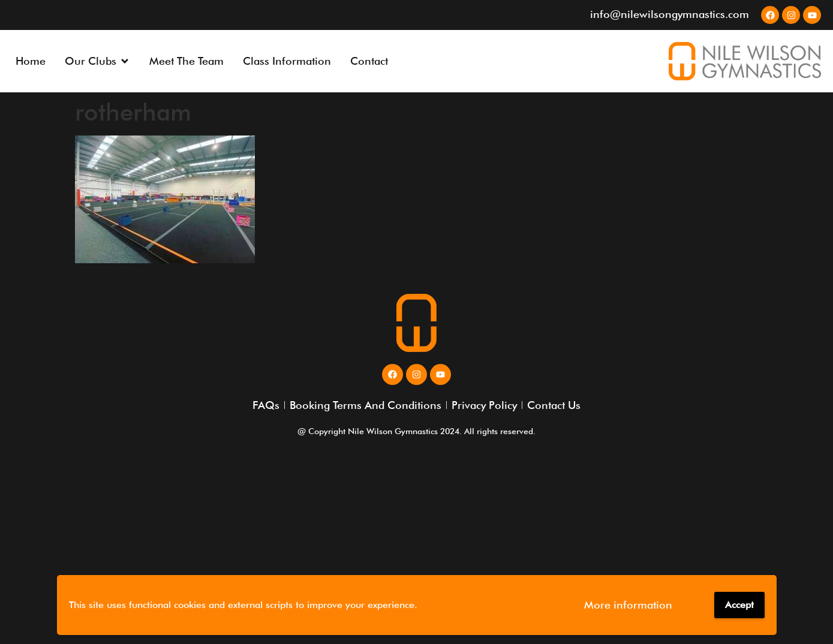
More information (628, 605)
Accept (739, 605)
